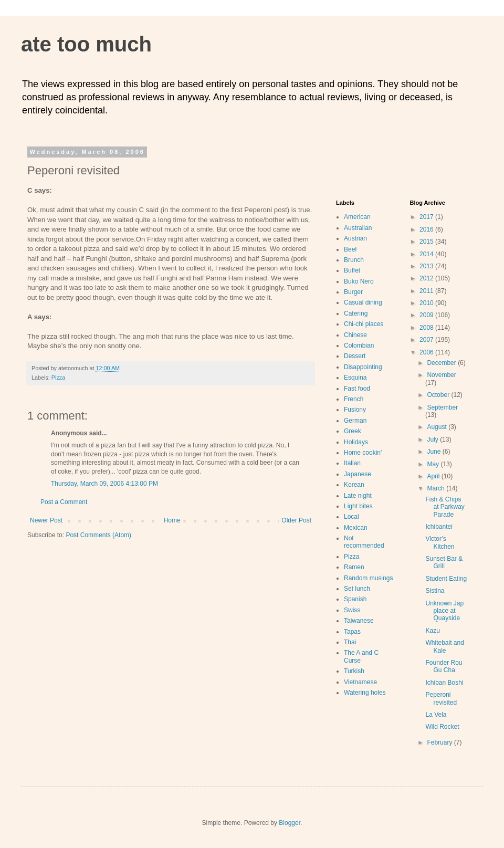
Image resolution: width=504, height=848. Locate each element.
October (439, 395)
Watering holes (365, 693)
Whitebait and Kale (444, 646)
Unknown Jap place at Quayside (444, 611)
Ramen (354, 567)
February (440, 742)
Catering (356, 313)
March (437, 488)
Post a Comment (64, 502)
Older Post (296, 520)
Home (172, 520)
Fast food (357, 389)
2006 (427, 352)
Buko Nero (359, 281)
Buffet (352, 270)
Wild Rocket (442, 727)
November (441, 375)
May (434, 464)
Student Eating (446, 579)
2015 (427, 242)
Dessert (355, 356)
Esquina (355, 378)
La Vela (436, 715)
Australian (358, 228)
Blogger (290, 823)
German (355, 421)
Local (351, 517)
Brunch (354, 260)
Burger (353, 292)
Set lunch (357, 589)
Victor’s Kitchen (440, 542)
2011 (427, 291)
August (438, 427)
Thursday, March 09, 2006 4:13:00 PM (104, 484)
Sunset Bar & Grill (444, 562)
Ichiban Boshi (444, 683)
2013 (427, 266)
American (357, 217)
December (442, 363)
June (434, 452)
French (354, 399)
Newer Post (46, 520)
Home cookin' (363, 453)
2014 (427, 254)
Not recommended (364, 542)
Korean (354, 485)
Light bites (358, 506)
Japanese (358, 474)
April (434, 476)
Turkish (354, 671)
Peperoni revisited (441, 698)
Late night (358, 496)
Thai (350, 642)
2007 (427, 340)
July (433, 439)
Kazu (432, 631)
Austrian (355, 238)
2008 (427, 328)
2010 (427, 303)
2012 (427, 278)
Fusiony (355, 410)
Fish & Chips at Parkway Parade (445, 507)
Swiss (352, 610)
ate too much (86, 44)
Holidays (356, 442)
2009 (427, 315)
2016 (427, 229)
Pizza (58, 378)
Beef (350, 249)
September (442, 407)
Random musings (368, 578)
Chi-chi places (364, 324)
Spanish (355, 599)
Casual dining (363, 302)
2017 (427, 217)
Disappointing (363, 367)
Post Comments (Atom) (98, 535)
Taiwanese (359, 621)
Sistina (435, 591)
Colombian (359, 346)
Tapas (352, 632)
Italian (352, 463)
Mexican (356, 528)
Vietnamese (360, 682)
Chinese (355, 335)
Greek (353, 431)
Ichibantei (439, 527)
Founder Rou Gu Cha (444, 666)
